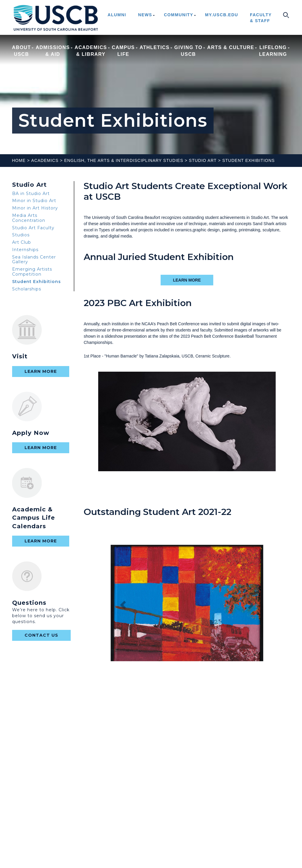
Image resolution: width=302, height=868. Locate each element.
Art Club (22, 242)
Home (19, 160)
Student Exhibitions (248, 160)
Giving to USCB (188, 51)
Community (179, 15)
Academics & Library (91, 51)
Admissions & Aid (53, 51)
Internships (25, 250)
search (286, 15)
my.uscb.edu (222, 15)
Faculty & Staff (261, 18)
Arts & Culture (231, 51)
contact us (41, 635)
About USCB (22, 51)
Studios (21, 235)
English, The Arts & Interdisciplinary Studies (124, 160)
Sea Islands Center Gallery (34, 260)
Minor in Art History (35, 208)
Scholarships (27, 289)
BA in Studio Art (31, 194)
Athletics (155, 51)
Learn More (41, 371)
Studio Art (203, 160)
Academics (45, 160)
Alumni (117, 15)
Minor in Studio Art (34, 201)
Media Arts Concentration (29, 218)
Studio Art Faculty (33, 228)
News (145, 15)
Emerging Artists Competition (32, 272)
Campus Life (123, 51)
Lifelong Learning (273, 51)
